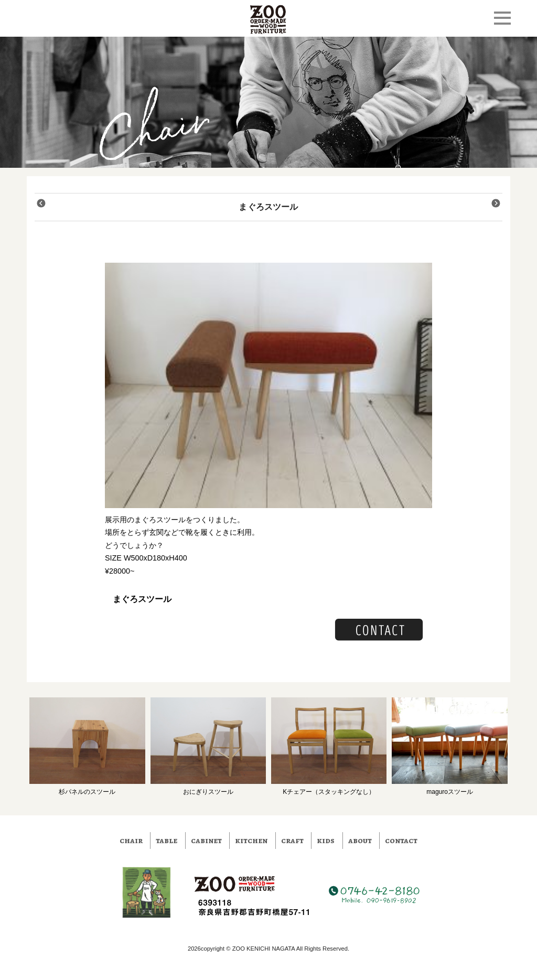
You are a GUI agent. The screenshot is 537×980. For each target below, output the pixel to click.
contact (401, 841)
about (360, 841)
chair (131, 841)
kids (326, 841)
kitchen (251, 841)
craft (292, 841)
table (167, 841)
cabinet (206, 841)
